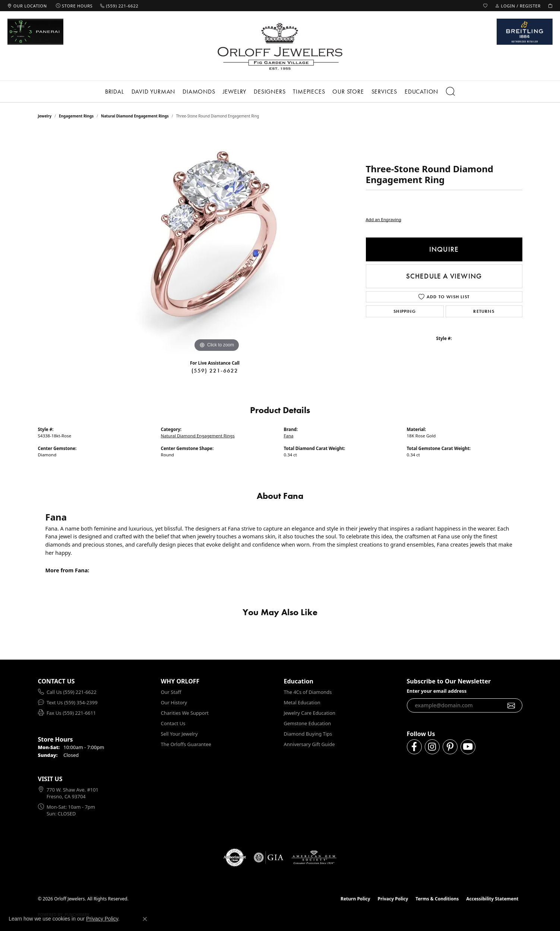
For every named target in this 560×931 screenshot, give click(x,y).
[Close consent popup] (145, 919)
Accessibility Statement (492, 899)
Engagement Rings (76, 116)
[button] (485, 6)
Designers (270, 92)
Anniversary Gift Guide (309, 744)
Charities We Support (185, 713)
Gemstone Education (308, 723)
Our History (174, 702)
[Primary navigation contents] (280, 92)
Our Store (348, 92)
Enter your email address (437, 691)
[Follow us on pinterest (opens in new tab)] (450, 747)
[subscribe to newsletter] (511, 705)
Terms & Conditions (437, 899)
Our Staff (171, 692)
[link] (27, 6)
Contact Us (173, 723)
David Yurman (154, 92)
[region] (217, 242)
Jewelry (235, 92)
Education (421, 92)
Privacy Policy (393, 899)
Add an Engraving (384, 219)
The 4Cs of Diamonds (308, 692)
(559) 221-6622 (215, 371)
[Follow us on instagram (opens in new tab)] (432, 747)
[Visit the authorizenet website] (235, 858)
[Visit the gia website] (269, 858)
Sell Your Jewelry (179, 734)
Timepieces (309, 92)
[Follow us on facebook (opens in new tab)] (414, 747)
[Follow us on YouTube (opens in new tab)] (468, 747)
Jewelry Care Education (310, 713)
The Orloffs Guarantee (186, 744)
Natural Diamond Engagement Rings (135, 116)
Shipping (405, 311)
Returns (484, 311)
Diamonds (199, 92)
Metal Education (302, 702)
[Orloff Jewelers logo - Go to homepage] (280, 46)
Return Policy (355, 899)
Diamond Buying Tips (308, 734)
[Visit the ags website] (314, 858)
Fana (289, 436)
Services (384, 92)
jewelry (45, 116)
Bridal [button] (115, 92)
